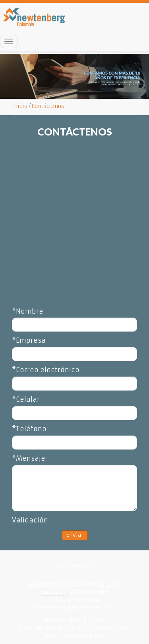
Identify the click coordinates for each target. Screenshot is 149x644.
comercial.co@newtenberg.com (74, 608)
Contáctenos (48, 106)
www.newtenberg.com (75, 636)
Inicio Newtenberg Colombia (34, 17)
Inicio (20, 106)
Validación (30, 520)
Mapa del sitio (75, 566)
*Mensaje (29, 458)
